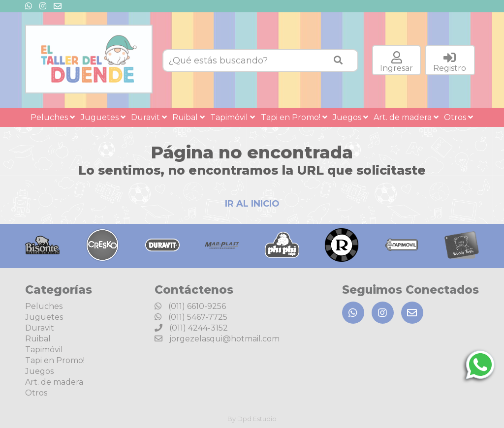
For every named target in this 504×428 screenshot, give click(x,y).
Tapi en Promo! (294, 117)
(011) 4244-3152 (191, 328)
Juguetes (103, 117)
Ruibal (189, 117)
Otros (458, 117)
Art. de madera (406, 117)
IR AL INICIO (252, 204)
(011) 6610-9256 (190, 306)
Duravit (149, 117)
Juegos (350, 117)
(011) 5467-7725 (191, 317)
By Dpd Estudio (252, 419)
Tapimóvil (233, 117)
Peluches (53, 117)
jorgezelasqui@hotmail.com (217, 339)
